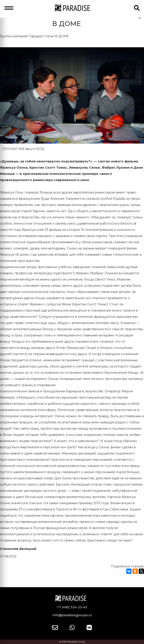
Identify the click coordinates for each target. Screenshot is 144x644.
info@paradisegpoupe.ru (72, 615)
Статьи (49, 36)
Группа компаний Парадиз (21, 36)
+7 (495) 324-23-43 (72, 607)
